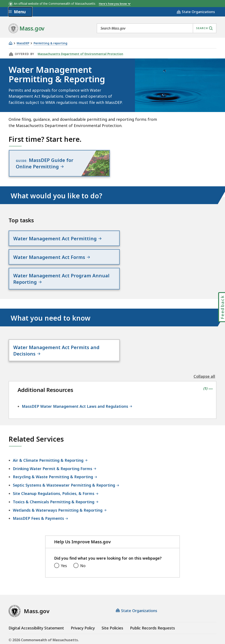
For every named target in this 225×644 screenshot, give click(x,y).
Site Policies (112, 608)
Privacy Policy (83, 608)
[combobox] (157, 28)
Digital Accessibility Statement (36, 608)
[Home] (10, 43)
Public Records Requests (152, 608)
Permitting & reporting (50, 43)
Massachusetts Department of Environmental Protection (79, 54)
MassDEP (23, 43)
